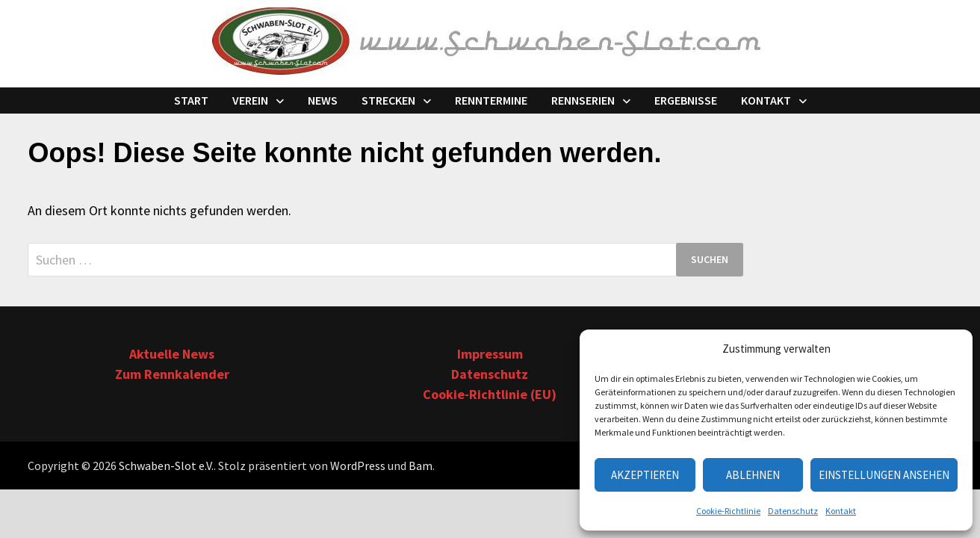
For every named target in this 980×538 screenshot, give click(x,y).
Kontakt (841, 511)
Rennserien (583, 100)
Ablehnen (753, 475)
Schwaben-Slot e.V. (166, 466)
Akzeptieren (645, 475)
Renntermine (491, 100)
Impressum (490, 354)
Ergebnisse (686, 100)
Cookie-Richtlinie (728, 511)
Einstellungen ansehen (884, 475)
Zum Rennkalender (172, 374)
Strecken (388, 100)
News (323, 100)
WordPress (358, 466)
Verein (250, 100)
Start (191, 100)
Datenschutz (793, 511)
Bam (421, 466)
